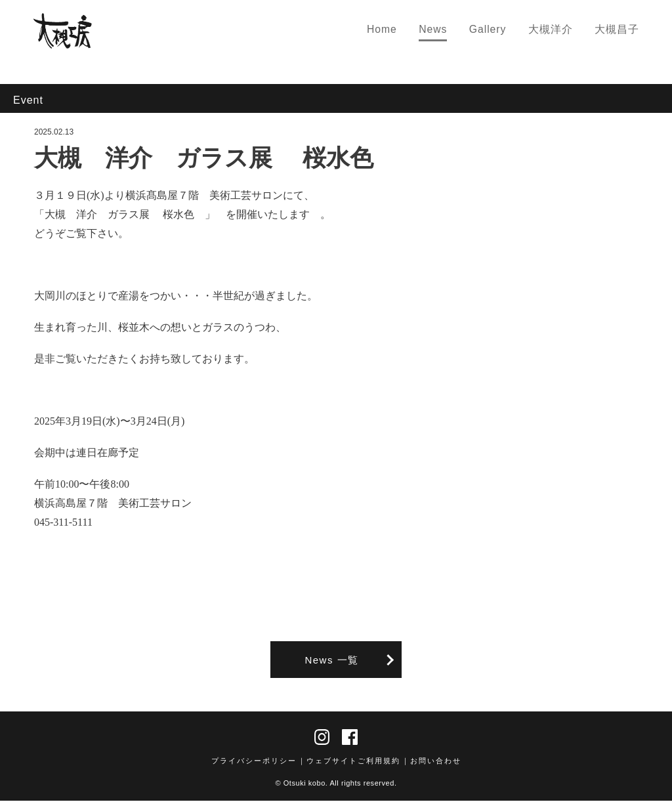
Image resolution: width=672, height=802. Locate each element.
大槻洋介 (555, 31)
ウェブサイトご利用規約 (353, 762)
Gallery (494, 31)
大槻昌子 (619, 31)
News (442, 31)
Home (393, 31)
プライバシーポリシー (254, 762)
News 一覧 (331, 660)
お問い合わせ (436, 762)
